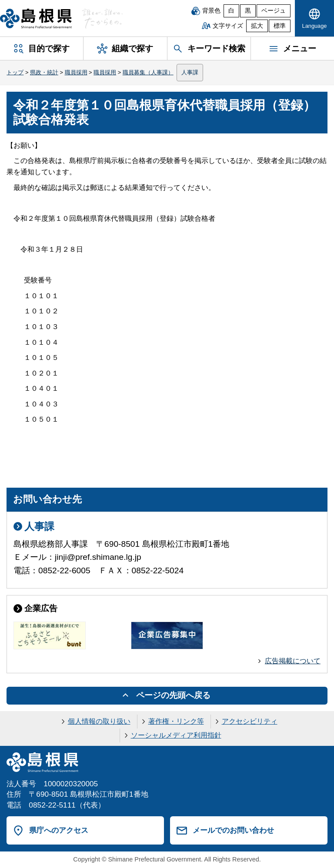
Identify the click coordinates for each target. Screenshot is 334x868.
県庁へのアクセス (59, 830)
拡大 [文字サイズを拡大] (257, 26)
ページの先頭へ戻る (173, 695)
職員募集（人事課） (148, 72)
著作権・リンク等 (176, 721)
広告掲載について (293, 661)
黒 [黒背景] (248, 11)
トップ (15, 72)
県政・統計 (44, 72)
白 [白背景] (231, 11)
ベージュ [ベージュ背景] (274, 11)
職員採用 (76, 72)
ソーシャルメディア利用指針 (176, 735)
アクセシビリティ (250, 721)
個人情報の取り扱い (99, 721)
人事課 (190, 72)
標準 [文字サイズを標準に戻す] (280, 26)
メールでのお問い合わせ (233, 830)
